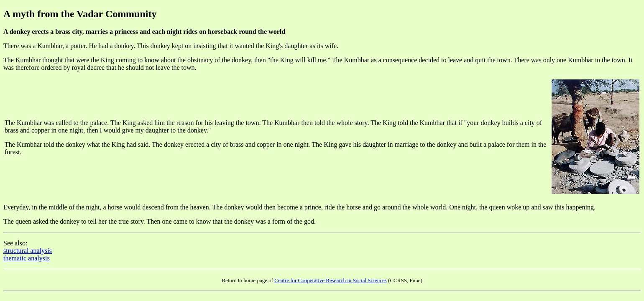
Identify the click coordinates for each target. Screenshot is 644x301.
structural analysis (28, 251)
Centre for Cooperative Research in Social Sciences (331, 280)
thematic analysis (27, 258)
